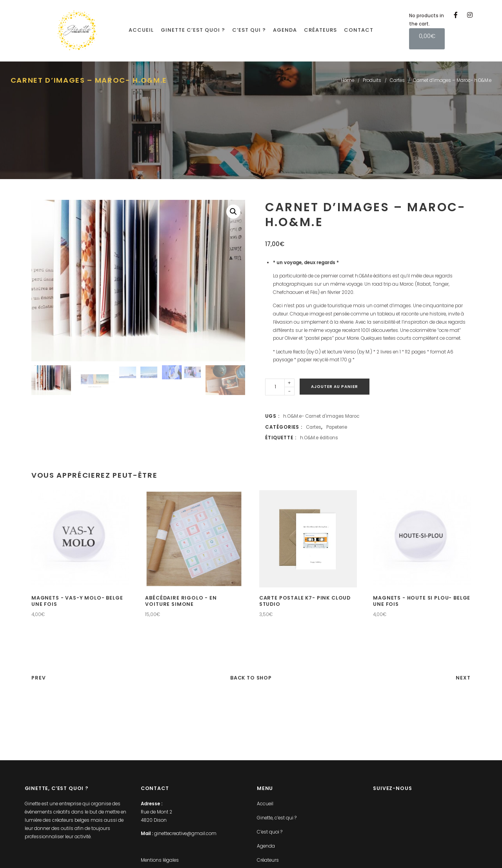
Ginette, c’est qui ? (277, 818)
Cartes (397, 80)
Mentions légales (160, 860)
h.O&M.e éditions (319, 438)
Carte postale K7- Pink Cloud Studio (305, 601)
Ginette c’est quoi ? (193, 30)
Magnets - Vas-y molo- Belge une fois (77, 601)
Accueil (141, 30)
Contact (359, 30)
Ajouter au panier (335, 387)
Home (347, 80)
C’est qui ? (249, 30)
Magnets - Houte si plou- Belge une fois (422, 601)
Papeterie (337, 427)
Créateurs (320, 30)
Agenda (285, 30)
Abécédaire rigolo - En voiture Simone (181, 601)
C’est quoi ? (270, 832)
